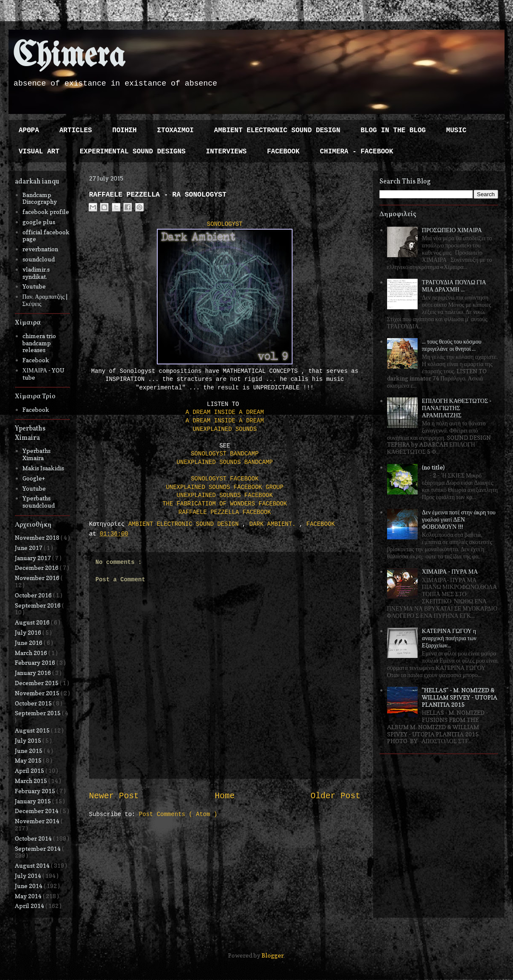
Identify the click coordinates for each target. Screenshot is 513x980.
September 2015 (38, 713)
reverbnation (40, 249)
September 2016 (38, 605)
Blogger (273, 955)
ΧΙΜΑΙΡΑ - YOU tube (44, 374)
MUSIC (456, 130)
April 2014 (30, 906)
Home (224, 796)
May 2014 (29, 896)
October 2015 (34, 703)
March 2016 (32, 653)
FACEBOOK (283, 152)
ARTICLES (76, 130)
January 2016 (33, 673)
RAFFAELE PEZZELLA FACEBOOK (225, 512)
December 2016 (37, 568)
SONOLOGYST (225, 224)
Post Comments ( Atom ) (178, 814)
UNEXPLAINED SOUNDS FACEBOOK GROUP (224, 487)
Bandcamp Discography (40, 198)
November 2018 (38, 537)
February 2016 (36, 662)
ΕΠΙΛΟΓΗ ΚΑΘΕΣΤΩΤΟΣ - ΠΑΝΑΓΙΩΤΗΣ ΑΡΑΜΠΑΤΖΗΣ (457, 408)
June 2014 (29, 886)
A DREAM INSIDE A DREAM (225, 412)
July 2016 (29, 632)
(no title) (433, 467)
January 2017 (33, 558)
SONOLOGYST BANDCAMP (225, 454)
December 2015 (37, 683)
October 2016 (34, 595)
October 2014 (34, 838)
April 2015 (30, 770)
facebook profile (46, 212)
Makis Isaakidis (43, 468)
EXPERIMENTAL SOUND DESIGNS (133, 152)
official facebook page (46, 236)
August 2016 (33, 622)
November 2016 (38, 578)
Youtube (34, 286)
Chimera (69, 57)
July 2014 (29, 876)
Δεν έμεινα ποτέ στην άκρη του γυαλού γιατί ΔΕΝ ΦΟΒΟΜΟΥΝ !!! (459, 519)
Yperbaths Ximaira (36, 454)
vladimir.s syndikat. (36, 273)
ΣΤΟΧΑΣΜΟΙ (175, 130)
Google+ (34, 478)
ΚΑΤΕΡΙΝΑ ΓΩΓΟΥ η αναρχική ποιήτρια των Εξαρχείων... (449, 638)
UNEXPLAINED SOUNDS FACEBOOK (225, 495)
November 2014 (38, 821)
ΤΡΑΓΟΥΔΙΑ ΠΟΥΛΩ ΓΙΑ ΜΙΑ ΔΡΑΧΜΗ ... (454, 286)
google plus (39, 222)
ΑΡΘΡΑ (29, 130)
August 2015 (33, 730)
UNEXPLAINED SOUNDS (224, 429)
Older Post (335, 796)
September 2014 (38, 848)
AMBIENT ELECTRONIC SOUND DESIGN (277, 130)
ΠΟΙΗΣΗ (125, 130)
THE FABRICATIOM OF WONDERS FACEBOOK (225, 504)
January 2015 (33, 801)
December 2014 (37, 811)
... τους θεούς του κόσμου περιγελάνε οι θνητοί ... (452, 345)
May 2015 (29, 760)
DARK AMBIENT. (274, 524)
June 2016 (29, 643)
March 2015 (32, 781)
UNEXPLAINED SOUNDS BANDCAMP (225, 462)
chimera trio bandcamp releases (39, 343)
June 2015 (29, 751)
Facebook (36, 360)
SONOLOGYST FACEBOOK (225, 479)
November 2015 (38, 693)
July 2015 (29, 740)
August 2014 (33, 865)
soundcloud (39, 259)
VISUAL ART (39, 152)
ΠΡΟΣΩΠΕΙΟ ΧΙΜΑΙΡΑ (452, 230)
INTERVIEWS (226, 152)
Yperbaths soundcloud (39, 502)
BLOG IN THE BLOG (393, 130)
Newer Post (114, 796)
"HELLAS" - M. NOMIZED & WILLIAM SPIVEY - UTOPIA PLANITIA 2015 (460, 697)
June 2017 (29, 548)
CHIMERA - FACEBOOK (356, 152)
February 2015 (36, 791)
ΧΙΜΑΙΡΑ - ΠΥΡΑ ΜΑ (450, 571)
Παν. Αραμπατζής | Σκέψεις (45, 300)
